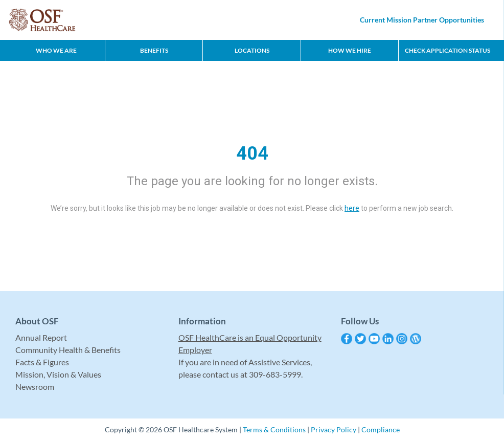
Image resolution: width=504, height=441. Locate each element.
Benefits (154, 50)
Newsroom (35, 387)
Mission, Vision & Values (58, 374)
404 (252, 153)
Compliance (381, 429)
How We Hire (350, 50)
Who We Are (56, 50)
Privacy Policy (334, 429)
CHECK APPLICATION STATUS (448, 50)
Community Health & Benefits (68, 350)
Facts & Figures (42, 362)
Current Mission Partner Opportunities (422, 20)
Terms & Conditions (274, 429)
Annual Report (41, 337)
